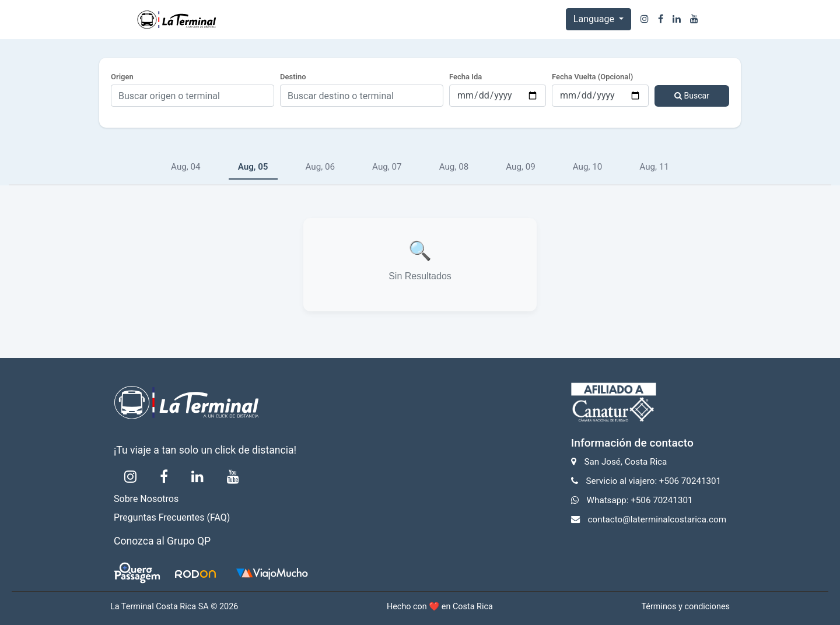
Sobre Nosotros (146, 499)
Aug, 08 (454, 167)
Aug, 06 (321, 167)
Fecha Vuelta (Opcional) (592, 77)
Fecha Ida (466, 77)
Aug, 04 (186, 167)
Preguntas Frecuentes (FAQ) (172, 517)
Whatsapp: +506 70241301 (640, 500)
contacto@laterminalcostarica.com (657, 519)
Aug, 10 (588, 167)
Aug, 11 (654, 167)
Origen (122, 77)
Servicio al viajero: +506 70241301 (654, 481)
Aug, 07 (387, 167)
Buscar (692, 96)
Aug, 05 (253, 167)
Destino (293, 77)
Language (595, 19)
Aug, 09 (521, 167)
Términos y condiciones (685, 607)
